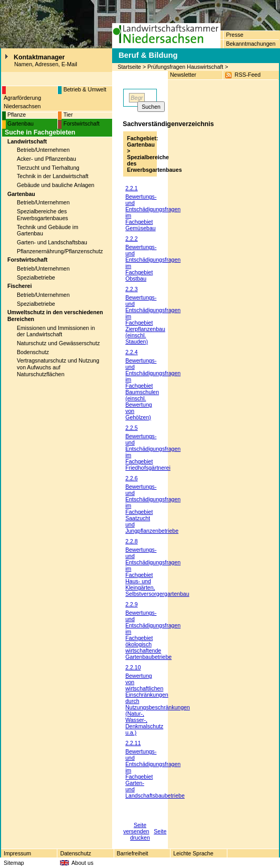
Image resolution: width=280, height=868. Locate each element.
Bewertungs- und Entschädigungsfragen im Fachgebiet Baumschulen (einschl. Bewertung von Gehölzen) (153, 389)
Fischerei (19, 286)
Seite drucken (148, 834)
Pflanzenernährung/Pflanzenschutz (60, 251)
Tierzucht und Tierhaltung (48, 168)
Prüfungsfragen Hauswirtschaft (185, 67)
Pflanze (17, 115)
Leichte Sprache (193, 853)
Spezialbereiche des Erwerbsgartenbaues (42, 215)
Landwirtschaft (27, 141)
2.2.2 (131, 239)
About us (83, 863)
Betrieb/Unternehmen (43, 150)
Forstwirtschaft (81, 123)
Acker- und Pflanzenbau (47, 159)
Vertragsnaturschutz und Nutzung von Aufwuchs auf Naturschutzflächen (58, 367)
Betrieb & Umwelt (85, 89)
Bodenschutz (33, 352)
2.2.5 (131, 428)
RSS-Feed (248, 75)
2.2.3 (131, 289)
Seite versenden (136, 828)
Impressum (17, 853)
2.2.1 (131, 188)
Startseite (129, 67)
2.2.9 (131, 604)
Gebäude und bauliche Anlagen (56, 185)
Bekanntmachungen (251, 44)
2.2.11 (133, 743)
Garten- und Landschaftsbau (52, 242)
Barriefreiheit (133, 853)
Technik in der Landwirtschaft (53, 176)
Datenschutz (76, 853)
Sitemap (14, 863)
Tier (68, 115)
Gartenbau (21, 123)
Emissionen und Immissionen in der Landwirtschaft (56, 331)
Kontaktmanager (39, 57)
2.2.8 (131, 541)
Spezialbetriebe (36, 277)
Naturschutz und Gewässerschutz (58, 343)
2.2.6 (131, 478)
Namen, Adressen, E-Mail (46, 64)
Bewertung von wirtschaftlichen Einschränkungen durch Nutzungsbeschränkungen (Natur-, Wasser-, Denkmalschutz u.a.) (158, 704)
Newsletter (183, 75)
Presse (234, 35)
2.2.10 (133, 667)
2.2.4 (131, 352)
